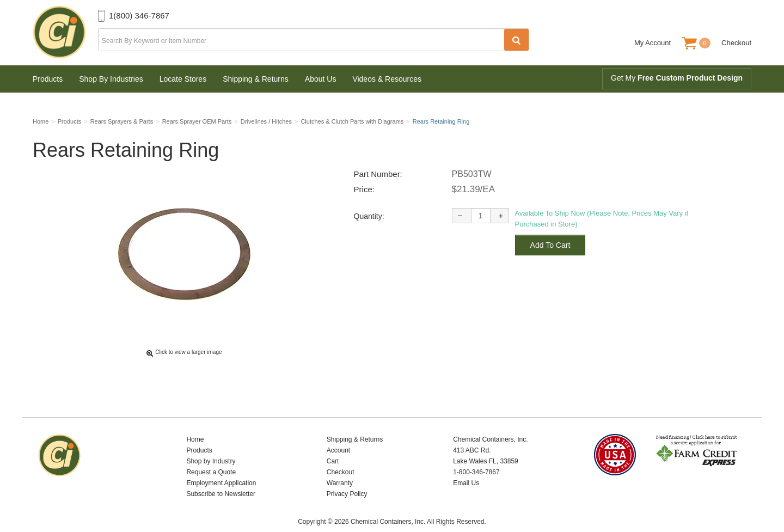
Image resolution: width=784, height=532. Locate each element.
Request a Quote (211, 455)
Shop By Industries (111, 79)
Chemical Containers (65, 33)
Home (195, 423)
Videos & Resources (387, 79)
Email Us (466, 466)
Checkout (736, 43)
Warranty (340, 466)
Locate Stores (183, 79)
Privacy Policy (347, 477)
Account (338, 433)
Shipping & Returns (256, 79)
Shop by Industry (211, 444)
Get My (677, 78)
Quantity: (369, 220)
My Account (653, 43)
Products (48, 79)
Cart (333, 444)
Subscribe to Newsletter (221, 477)
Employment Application (221, 466)
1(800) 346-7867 (139, 16)
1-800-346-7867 (476, 455)
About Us (321, 79)
